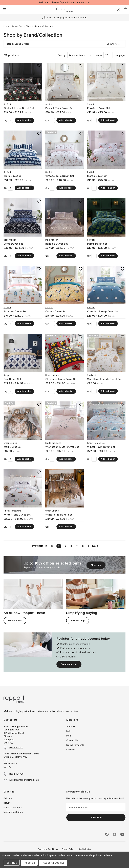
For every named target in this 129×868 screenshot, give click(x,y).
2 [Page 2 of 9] (46, 546)
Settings (12, 863)
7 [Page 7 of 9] (77, 546)
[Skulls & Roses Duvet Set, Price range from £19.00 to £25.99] (23, 82)
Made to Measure (13, 807)
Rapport (7, 375)
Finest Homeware (96, 443)
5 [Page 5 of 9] (65, 546)
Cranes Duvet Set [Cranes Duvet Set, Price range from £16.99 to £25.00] (56, 311)
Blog (69, 736)
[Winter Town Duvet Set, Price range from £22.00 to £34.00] (106, 421)
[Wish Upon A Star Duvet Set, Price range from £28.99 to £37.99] (64, 421)
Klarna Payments (75, 745)
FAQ (68, 731)
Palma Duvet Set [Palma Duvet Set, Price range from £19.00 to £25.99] (97, 244)
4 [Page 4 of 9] (59, 546)
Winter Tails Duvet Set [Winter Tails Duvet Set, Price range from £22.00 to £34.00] (17, 515)
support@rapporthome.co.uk (24, 780)
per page (120, 55)
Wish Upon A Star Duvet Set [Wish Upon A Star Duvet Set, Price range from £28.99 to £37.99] (62, 447)
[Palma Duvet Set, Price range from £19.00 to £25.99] (106, 217)
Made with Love (53, 443)
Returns (8, 803)
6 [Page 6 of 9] (71, 546)
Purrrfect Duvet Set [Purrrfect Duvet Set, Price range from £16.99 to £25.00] (99, 108)
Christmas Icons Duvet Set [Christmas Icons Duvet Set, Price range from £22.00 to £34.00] (61, 379)
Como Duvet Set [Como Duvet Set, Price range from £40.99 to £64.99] (13, 244)
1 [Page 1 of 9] (40, 546)
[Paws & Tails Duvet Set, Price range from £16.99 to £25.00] (64, 82)
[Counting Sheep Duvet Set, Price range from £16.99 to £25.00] (106, 285)
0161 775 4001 (16, 748)
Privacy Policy (68, 849)
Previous (34, 546)
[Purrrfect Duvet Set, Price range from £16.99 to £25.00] (106, 82)
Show (99, 55)
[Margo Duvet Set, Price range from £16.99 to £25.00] (106, 150)
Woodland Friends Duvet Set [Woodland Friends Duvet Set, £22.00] (104, 379)
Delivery (8, 798)
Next (95, 546)
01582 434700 (16, 774)
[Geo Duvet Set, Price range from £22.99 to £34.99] (23, 353)
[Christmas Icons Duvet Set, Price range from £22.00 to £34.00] (64, 353)
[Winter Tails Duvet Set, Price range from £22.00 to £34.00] (23, 488)
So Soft (7, 104)
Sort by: (62, 55)
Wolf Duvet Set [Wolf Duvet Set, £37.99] (13, 447)
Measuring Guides (13, 812)
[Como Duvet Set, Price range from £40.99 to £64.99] (23, 217)
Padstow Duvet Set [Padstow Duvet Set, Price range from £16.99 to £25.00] (15, 311)
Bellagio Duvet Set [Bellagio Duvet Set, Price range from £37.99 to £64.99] (57, 244)
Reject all (29, 863)
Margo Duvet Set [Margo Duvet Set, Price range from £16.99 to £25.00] (97, 176)
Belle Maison (10, 240)
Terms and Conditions (48, 849)
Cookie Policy (85, 849)
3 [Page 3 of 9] (52, 546)
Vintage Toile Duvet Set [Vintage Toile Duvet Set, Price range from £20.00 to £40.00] (60, 176)
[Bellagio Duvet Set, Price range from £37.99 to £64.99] (64, 217)
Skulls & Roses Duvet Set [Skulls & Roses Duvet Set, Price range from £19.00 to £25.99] (19, 108)
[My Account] (119, 9)
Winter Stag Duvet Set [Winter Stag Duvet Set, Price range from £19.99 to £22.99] (59, 515)
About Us (71, 726)
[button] (64, 44)
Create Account (69, 664)
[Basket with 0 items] (125, 9)
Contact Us (72, 740)
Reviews (71, 749)
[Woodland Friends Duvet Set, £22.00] (106, 353)
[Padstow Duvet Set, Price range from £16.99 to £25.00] (23, 285)
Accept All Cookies (53, 863)
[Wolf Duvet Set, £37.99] (23, 421)
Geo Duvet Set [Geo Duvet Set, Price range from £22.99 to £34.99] (12, 379)
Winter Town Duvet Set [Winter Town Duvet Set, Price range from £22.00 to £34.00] (101, 447)
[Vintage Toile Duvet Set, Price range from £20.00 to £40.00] (64, 150)
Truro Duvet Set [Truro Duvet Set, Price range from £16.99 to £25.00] (13, 176)
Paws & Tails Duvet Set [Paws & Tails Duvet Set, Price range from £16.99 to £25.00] (59, 108)
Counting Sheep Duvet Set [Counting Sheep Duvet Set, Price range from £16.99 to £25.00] (103, 311)
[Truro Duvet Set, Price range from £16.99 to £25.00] (23, 150)
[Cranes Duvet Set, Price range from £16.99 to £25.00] (64, 285)
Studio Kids (93, 375)
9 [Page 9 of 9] (89, 546)
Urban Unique (52, 375)
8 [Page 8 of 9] (83, 546)
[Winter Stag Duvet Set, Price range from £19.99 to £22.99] (64, 488)
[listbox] (80, 55)
